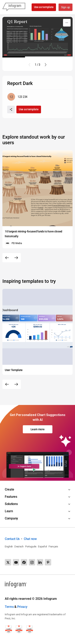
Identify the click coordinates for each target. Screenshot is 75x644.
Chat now (30, 539)
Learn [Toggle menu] (9, 511)
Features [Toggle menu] (11, 497)
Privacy (22, 607)
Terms (9, 607)
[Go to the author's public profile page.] (17, 97)
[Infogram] (14, 7)
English (9, 546)
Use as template (43, 7)
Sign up (65, 7)
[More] (67, 23)
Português (31, 546)
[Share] (11, 109)
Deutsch (19, 546)
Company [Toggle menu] (11, 518)
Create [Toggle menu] (9, 489)
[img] (32, 36)
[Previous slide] (29, 65)
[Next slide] (46, 65)
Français (53, 546)
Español (42, 546)
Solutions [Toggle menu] (11, 504)
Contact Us (12, 539)
